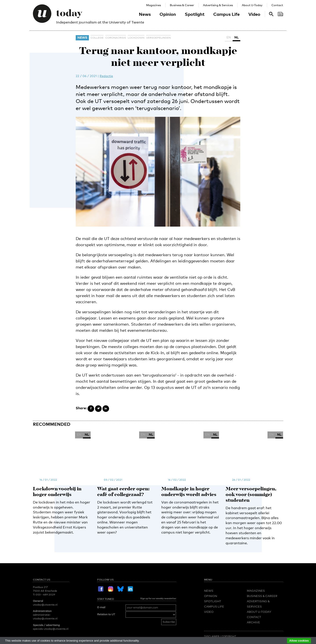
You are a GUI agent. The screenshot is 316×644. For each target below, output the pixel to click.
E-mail (101, 556)
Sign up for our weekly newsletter (158, 547)
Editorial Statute (242, 589)
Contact (277, 5)
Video (254, 14)
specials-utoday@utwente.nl (51, 578)
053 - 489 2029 (45, 543)
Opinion (168, 14)
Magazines (154, 5)
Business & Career (182, 5)
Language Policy (216, 593)
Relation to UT (106, 563)
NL (236, 37)
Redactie (106, 76)
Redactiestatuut (216, 589)
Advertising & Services (218, 5)
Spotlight (195, 14)
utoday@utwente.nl (45, 554)
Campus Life (226, 14)
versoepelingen (158, 38)
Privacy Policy (268, 589)
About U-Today (252, 5)
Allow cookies (299, 641)
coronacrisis (116, 38)
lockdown (136, 38)
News (145, 14)
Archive (253, 571)
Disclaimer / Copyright (220, 585)
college (97, 38)
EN (229, 37)
